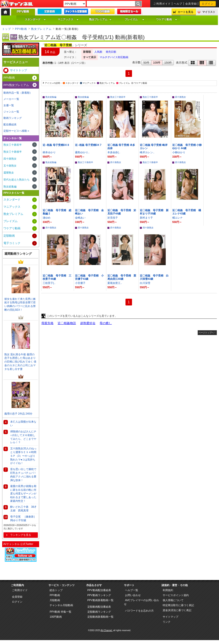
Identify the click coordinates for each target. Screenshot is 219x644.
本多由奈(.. (114, 152)
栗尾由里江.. (115, 283)
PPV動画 (21, 29)
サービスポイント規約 (176, 595)
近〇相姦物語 (67, 323)
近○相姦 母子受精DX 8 (56, 145)
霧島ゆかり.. (82, 152)
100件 (157, 63)
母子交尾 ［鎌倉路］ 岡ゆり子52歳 (24, 518)
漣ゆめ (47, 218)
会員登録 (191, 4)
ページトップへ (206, 333)
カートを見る (186, 12)
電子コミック (12, 243)
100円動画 (56, 617)
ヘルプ (178, 4)
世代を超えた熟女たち (17, 180)
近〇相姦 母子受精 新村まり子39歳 (154, 212)
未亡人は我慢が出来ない (23, 424)
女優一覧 (9, 105)
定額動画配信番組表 (99, 607)
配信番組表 (10, 125)
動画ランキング (13, 118)
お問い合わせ (133, 595)
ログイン (208, 4)
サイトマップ (171, 617)
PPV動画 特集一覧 (60, 612)
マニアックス (68, 19)
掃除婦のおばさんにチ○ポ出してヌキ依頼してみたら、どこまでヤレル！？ (23, 437)
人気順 (98, 52)
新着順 (87, 52)
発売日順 (111, 52)
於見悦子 (113, 218)
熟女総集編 (51, 97)
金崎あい (80, 218)
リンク (167, 622)
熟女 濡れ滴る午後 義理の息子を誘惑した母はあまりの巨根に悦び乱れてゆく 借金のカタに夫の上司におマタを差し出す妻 (20, 362)
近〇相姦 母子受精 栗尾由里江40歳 (122, 277)
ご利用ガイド (162, 4)
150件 (168, 63)
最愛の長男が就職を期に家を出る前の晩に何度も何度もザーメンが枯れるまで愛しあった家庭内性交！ (23, 493)
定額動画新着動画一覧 (100, 617)
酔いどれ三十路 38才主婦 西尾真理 (23, 509)
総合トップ (56, 590)
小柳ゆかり (179, 152)
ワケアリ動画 (167, 19)
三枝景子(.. (49, 283)
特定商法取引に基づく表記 (178, 605)
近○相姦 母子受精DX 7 (88, 145)
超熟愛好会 (88, 323)
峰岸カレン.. (147, 152)
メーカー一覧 (11, 99)
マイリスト (209, 12)
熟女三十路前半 (118, 97)
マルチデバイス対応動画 (114, 57)
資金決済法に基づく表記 (177, 610)
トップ (7, 29)
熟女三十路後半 (150, 162)
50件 (146, 63)
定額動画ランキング (99, 612)
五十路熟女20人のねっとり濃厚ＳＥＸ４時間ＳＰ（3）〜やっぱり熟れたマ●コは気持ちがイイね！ (23, 456)
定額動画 (9, 236)
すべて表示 (90, 57)
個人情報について (173, 600)
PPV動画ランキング (99, 595)
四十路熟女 (181, 97)
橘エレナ (177, 218)
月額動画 (55, 600)
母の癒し (106, 323)
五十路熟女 (10, 166)
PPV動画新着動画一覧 (100, 600)
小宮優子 (80, 283)
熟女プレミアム (100, 19)
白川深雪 (145, 283)
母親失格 (47, 323)
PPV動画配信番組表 (99, 590)
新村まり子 (146, 218)
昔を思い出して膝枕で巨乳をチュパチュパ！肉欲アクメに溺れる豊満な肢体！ (23, 475)
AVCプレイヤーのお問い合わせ (141, 602)
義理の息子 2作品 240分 (18, 414)
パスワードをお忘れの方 (139, 611)
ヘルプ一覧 (132, 590)
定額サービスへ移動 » (16, 131)
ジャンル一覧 (11, 112)
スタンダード (35, 19)
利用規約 (168, 590)
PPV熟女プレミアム (16, 85)
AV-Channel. (106, 630)
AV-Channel (17, 4)
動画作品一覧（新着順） (18, 93)
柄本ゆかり (49, 152)
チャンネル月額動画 (61, 605)
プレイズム (134, 19)
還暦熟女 (9, 173)
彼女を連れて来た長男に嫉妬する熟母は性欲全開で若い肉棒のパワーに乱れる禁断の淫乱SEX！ (20, 304)
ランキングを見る (21, 535)
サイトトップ (18, 70)
